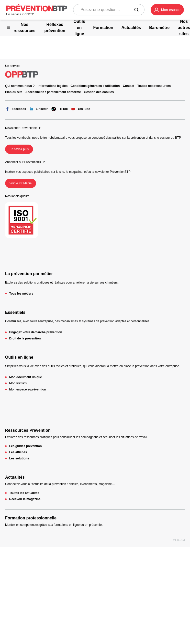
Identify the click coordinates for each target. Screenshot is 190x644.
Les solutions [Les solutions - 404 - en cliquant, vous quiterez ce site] (19, 458)
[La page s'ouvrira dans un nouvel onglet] (167, 10)
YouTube (81, 109)
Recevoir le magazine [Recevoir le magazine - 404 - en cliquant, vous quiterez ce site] (25, 499)
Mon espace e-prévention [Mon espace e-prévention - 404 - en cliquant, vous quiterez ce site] (28, 389)
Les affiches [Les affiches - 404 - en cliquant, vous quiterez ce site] (18, 452)
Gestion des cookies (99, 92)
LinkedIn (39, 109)
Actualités (15, 477)
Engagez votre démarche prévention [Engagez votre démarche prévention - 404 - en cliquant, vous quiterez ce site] (36, 332)
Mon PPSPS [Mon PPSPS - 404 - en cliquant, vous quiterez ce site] (18, 383)
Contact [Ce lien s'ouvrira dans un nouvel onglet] (128, 86)
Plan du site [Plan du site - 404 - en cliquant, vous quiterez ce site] (14, 92)
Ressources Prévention (28, 430)
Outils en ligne (19, 357)
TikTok (60, 109)
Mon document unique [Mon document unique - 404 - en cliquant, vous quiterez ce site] (26, 377)
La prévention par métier (29, 274)
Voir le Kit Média (21, 183)
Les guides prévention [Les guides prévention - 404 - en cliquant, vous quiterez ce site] (25, 446)
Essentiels (15, 312)
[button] (167, 10)
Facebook (16, 109)
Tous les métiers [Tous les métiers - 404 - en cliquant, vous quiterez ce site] (21, 294)
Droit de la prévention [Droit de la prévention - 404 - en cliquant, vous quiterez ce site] (25, 338)
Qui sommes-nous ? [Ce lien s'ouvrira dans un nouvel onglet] (20, 86)
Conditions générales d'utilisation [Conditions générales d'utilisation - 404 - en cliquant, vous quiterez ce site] (95, 86)
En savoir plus (19, 149)
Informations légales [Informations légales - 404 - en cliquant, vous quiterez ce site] (53, 86)
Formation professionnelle (31, 518)
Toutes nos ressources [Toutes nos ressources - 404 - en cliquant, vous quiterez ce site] (154, 86)
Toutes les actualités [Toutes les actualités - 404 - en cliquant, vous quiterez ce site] (24, 493)
